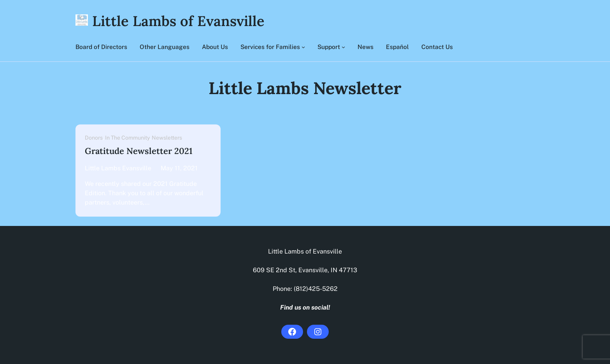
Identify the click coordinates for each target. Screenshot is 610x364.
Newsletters (167, 138)
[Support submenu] (343, 47)
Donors (94, 138)
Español (397, 47)
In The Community (127, 138)
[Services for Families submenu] (303, 47)
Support (329, 47)
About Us (215, 47)
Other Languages (165, 47)
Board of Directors (101, 47)
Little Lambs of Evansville (178, 21)
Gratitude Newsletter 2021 (139, 151)
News (365, 47)
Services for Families (270, 47)
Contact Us (437, 47)
